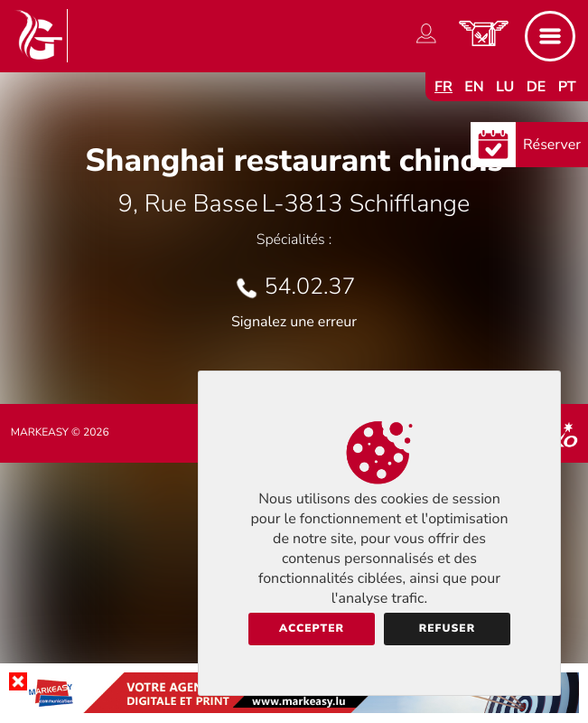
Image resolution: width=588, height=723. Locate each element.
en (474, 87)
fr (443, 87)
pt (567, 87)
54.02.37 (310, 286)
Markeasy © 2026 (60, 433)
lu (505, 87)
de (537, 87)
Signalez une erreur (294, 322)
